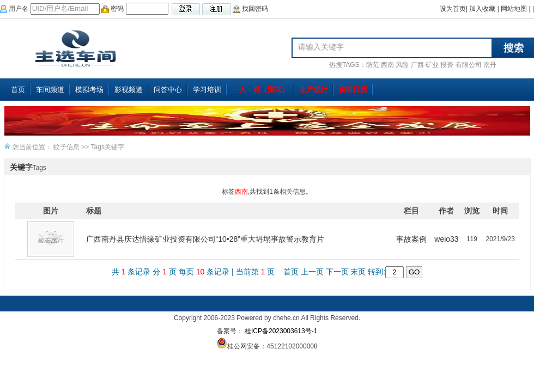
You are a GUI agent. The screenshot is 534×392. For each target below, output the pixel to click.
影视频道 (129, 90)
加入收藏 (482, 9)
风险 (402, 65)
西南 (387, 65)
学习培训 (207, 90)
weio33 (446, 239)
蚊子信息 (66, 147)
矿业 (432, 65)
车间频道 (50, 90)
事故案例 (411, 239)
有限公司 (469, 65)
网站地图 (514, 9)
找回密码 (250, 9)
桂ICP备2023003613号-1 (280, 331)
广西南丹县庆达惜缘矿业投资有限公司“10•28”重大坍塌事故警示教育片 (205, 239)
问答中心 (168, 90)
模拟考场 (89, 90)
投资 (447, 65)
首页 (18, 90)
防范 (373, 65)
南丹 (490, 65)
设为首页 (453, 9)
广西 (417, 65)
